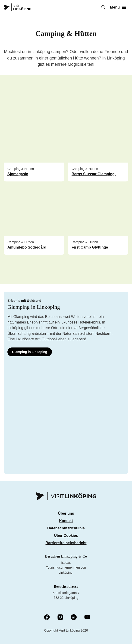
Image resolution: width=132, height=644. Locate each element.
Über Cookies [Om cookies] (66, 536)
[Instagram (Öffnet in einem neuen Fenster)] (60, 617)
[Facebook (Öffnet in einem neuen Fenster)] (47, 617)
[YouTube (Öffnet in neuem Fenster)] (87, 617)
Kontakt (66, 521)
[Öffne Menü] (118, 7)
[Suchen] (104, 7)
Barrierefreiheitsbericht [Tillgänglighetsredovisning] (66, 543)
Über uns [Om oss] (66, 513)
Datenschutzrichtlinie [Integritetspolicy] (66, 528)
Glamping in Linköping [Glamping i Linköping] (30, 352)
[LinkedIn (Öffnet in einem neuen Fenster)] (74, 617)
